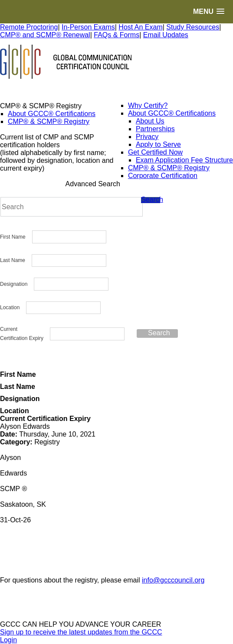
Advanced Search (93, 184)
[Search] (72, 207)
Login (8, 640)
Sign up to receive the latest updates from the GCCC (81, 632)
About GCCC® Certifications (52, 114)
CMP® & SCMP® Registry (49, 121)
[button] (209, 11)
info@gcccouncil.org (173, 580)
